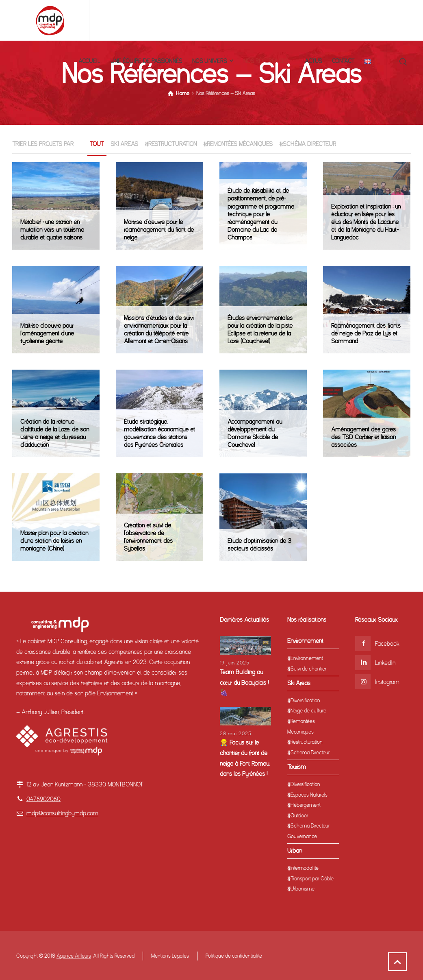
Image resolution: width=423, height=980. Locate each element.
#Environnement (305, 658)
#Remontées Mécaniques (238, 144)
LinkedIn (385, 663)
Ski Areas (124, 144)
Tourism (297, 767)
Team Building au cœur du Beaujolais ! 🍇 (244, 683)
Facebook (387, 644)
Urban (295, 851)
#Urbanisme (301, 889)
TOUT (97, 144)
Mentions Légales (170, 956)
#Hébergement (304, 805)
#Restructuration (171, 144)
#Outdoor (298, 816)
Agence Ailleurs (74, 956)
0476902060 (43, 799)
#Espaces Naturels (307, 795)
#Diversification (304, 700)
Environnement (305, 641)
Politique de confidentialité (234, 956)
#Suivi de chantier (307, 669)
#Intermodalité (303, 868)
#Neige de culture (307, 711)
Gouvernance (302, 836)
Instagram (387, 682)
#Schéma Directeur (308, 144)
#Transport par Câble (310, 879)
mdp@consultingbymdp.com (62, 813)
